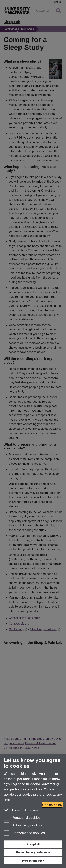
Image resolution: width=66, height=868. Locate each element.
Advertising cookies (23, 826)
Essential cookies (21, 810)
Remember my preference (33, 852)
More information (33, 861)
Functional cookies (22, 818)
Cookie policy (52, 805)
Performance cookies (24, 833)
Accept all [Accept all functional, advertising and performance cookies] (33, 844)
